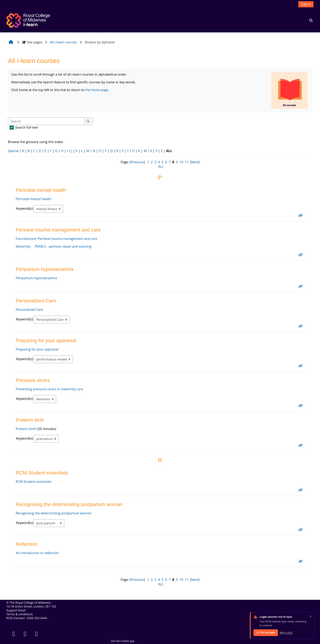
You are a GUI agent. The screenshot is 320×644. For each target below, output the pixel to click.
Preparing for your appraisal (37, 349)
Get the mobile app (123, 641)
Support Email (16, 610)
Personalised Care (29, 310)
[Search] (46, 121)
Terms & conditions (20, 614)
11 (187, 162)
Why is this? (286, 633)
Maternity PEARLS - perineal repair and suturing (54, 246)
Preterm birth (26, 429)
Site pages (32, 42)
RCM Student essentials (34, 482)
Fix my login (266, 633)
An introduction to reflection (37, 553)
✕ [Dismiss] (311, 616)
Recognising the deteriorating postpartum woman (54, 513)
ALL (161, 167)
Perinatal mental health (33, 199)
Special (13, 151)
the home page (97, 90)
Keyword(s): (25, 208)
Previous (137, 162)
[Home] (29, 20)
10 (181, 162)
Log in (306, 4)
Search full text (27, 127)
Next (195, 162)
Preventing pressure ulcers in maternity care (49, 389)
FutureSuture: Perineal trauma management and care (56, 239)
